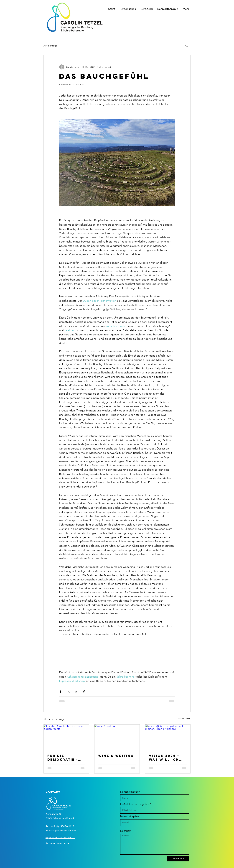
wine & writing (116, 756)
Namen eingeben (130, 792)
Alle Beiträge (50, 46)
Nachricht (126, 831)
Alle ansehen (184, 719)
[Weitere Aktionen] (173, 67)
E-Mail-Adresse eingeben (135, 804)
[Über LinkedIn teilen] (76, 691)
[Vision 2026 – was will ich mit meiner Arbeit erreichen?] (168, 737)
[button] (187, 46)
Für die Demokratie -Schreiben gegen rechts (64, 758)
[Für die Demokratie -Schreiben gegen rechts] (66, 737)
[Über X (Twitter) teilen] (68, 691)
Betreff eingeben (130, 816)
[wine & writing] (117, 737)
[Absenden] (178, 859)
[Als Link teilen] (84, 691)
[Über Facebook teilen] (61, 691)
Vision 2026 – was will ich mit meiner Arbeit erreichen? (164, 758)
